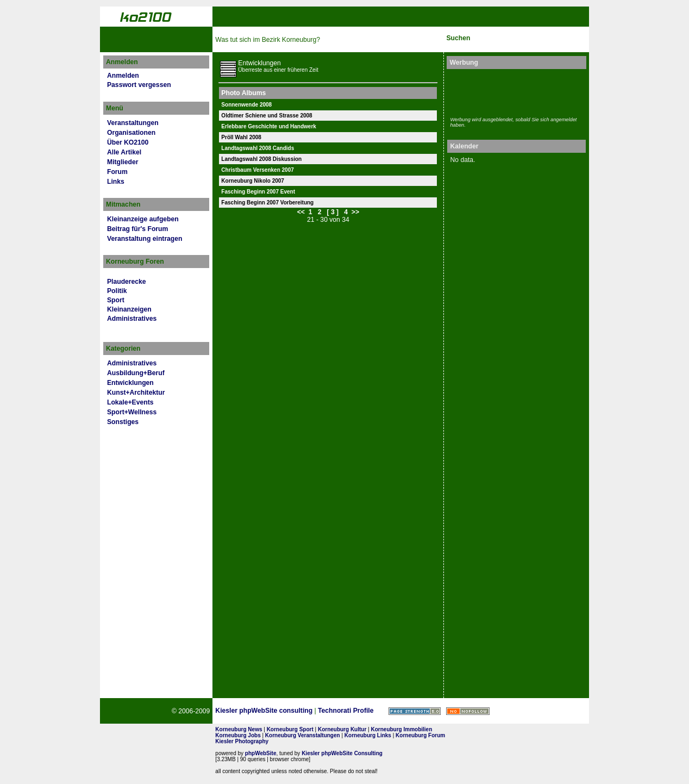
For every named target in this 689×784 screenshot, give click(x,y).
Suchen (458, 38)
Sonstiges (123, 422)
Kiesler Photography (242, 741)
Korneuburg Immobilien (402, 729)
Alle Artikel (124, 152)
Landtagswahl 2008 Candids (258, 148)
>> (355, 212)
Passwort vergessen (139, 85)
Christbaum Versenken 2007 (257, 170)
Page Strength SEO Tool (415, 711)
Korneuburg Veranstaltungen (303, 735)
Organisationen (131, 133)
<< (301, 212)
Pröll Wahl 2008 (241, 137)
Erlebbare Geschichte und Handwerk (269, 126)
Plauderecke (127, 282)
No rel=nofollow (468, 711)
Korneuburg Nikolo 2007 (253, 181)
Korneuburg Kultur (342, 729)
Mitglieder (123, 162)
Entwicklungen (130, 383)
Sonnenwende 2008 (246, 105)
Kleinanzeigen (129, 309)
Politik (117, 291)
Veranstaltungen (133, 123)
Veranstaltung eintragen (145, 239)
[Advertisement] (513, 91)
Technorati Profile (346, 711)
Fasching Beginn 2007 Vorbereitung (267, 203)
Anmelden (123, 76)
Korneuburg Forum (420, 735)
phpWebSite (261, 753)
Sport (116, 300)
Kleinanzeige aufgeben (143, 219)
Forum (117, 172)
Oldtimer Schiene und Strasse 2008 (267, 116)
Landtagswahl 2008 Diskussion (261, 159)
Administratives (132, 319)
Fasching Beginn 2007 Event (258, 192)
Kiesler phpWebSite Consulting (342, 753)
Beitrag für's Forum (137, 229)
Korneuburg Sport (290, 729)
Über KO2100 (128, 142)
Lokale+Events (130, 402)
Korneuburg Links (368, 735)
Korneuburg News (239, 729)
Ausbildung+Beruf (136, 373)
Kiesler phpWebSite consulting (264, 711)
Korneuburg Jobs (238, 735)
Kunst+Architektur (136, 393)
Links (116, 182)
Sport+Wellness (132, 412)
